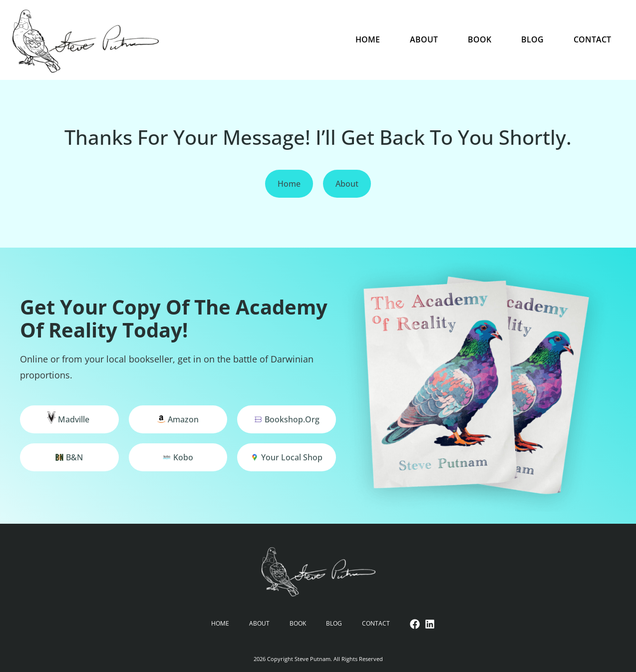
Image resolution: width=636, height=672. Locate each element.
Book (479, 39)
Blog (532, 39)
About (424, 39)
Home (368, 39)
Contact (592, 39)
